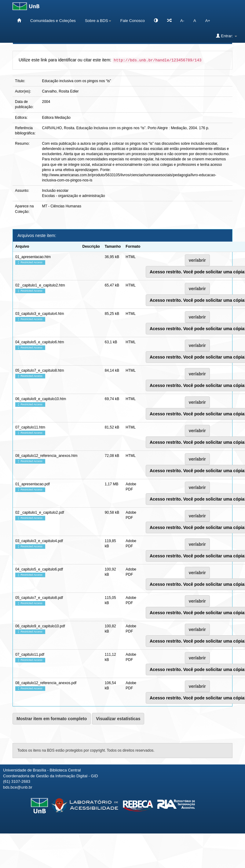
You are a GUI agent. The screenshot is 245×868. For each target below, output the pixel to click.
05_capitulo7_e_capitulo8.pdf (39, 598)
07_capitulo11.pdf (30, 655)
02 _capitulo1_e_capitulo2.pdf (40, 512)
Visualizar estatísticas (118, 719)
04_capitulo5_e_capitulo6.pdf (39, 569)
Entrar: (227, 36)
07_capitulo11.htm (30, 427)
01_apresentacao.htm (33, 257)
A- (182, 21)
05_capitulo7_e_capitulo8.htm (40, 370)
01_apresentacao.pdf (33, 484)
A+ (208, 21)
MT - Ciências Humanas (62, 206)
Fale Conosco (133, 21)
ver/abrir (197, 260)
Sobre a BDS (98, 21)
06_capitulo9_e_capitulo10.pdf (40, 626)
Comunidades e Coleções (53, 21)
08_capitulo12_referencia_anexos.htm (46, 456)
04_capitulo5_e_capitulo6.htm (40, 342)
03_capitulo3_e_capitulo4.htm (40, 314)
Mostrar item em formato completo (52, 719)
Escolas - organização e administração (74, 196)
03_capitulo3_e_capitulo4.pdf (39, 541)
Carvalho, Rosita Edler (60, 91)
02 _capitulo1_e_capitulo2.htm (40, 285)
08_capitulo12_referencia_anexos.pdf (46, 683)
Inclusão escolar (55, 191)
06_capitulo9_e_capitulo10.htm (41, 399)
